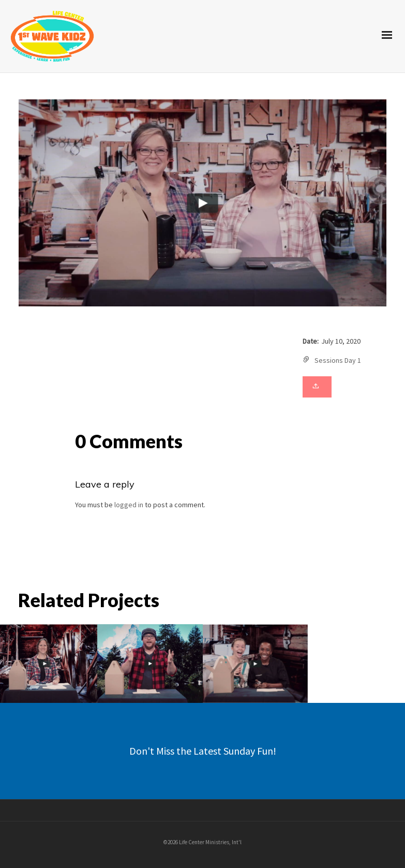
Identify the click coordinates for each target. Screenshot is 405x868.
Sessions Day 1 (338, 360)
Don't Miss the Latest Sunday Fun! (203, 751)
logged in (129, 505)
